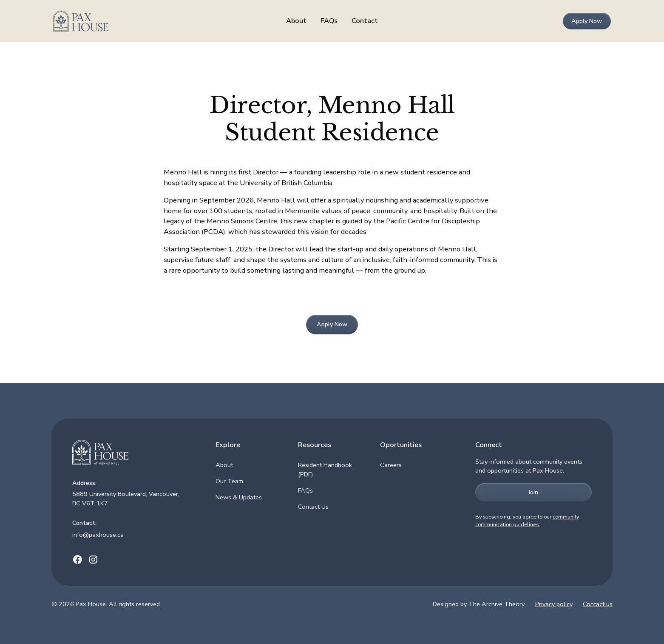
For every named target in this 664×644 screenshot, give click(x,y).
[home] (111, 21)
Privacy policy (554, 604)
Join (533, 492)
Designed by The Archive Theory (479, 604)
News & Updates (239, 497)
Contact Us (313, 507)
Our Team (229, 481)
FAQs (329, 21)
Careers (391, 465)
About (296, 21)
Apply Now (587, 21)
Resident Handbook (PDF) (325, 470)
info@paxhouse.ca (98, 535)
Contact (365, 21)
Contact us (598, 604)
